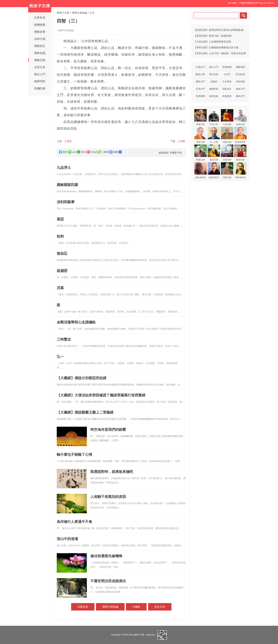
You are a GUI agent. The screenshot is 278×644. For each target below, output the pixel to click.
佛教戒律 (240, 67)
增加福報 (240, 82)
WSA (82, 152)
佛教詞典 (40, 60)
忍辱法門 (200, 89)
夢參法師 (201, 117)
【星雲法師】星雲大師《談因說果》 (214, 36)
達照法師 (227, 135)
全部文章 (40, 67)
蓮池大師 (214, 153)
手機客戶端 (176, 153)
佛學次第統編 (79, 13)
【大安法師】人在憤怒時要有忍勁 (212, 42)
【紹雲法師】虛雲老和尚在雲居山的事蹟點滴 (219, 30)
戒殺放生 (227, 89)
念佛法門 (200, 67)
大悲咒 (227, 74)
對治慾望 (240, 74)
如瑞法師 (240, 117)
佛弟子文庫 (63, 13)
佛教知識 (40, 53)
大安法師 (227, 117)
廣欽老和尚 (201, 170)
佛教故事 (40, 32)
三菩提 (68, 141)
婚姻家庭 (214, 89)
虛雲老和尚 (214, 170)
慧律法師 (201, 135)
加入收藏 (232, 3)
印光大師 (214, 117)
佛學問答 (40, 81)
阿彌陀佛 (40, 88)
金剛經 (214, 82)
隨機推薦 (40, 25)
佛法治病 (214, 74)
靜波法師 (240, 153)
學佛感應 (227, 67)
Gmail (92, 152)
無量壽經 (227, 96)
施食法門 (240, 89)
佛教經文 (40, 46)
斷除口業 (200, 74)
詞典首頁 (83, 607)
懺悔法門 (200, 82)
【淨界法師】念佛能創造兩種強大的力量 (216, 47)
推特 (63, 152)
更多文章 (160, 607)
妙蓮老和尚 (240, 135)
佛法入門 (40, 74)
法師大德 (40, 39)
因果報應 (200, 96)
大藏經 (136, 607)
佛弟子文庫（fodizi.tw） (145, 635)
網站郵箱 (164, 153)
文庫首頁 (40, 18)
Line (72, 152)
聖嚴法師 (201, 153)
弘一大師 (214, 135)
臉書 (114, 152)
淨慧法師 (227, 170)
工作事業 (227, 82)
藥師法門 (240, 96)
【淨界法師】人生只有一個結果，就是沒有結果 (220, 53)
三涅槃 (181, 141)
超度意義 (214, 96)
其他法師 (227, 153)
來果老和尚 (240, 170)
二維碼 (103, 152)
